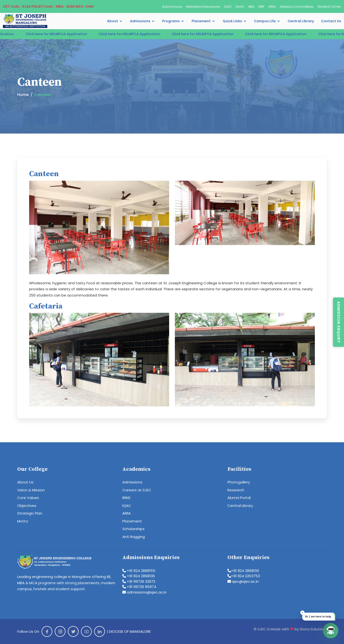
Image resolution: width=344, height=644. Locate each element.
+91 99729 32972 (139, 581)
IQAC (228, 7)
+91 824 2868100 (243, 571)
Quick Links (232, 21)
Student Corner (329, 7)
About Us (25, 482)
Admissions (140, 21)
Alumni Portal (239, 498)
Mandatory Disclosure (203, 7)
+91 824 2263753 (244, 576)
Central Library (301, 21)
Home (23, 95)
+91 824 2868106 (139, 576)
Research (236, 490)
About (113, 21)
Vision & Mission (31, 490)
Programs (171, 21)
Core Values (28, 498)
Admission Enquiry (339, 322)
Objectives (27, 506)
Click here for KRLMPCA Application (60, 34)
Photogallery (239, 482)
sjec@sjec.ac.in (243, 581)
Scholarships (133, 529)
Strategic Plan (30, 513)
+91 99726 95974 (139, 587)
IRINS (126, 498)
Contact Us (331, 21)
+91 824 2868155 (139, 571)
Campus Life (265, 21)
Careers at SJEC (137, 490)
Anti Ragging (134, 537)
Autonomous (172, 7)
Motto (23, 521)
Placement (201, 21)
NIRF (261, 7)
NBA (251, 7)
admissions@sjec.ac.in (144, 592)
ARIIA (272, 7)
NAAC (240, 7)
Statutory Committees (297, 7)
